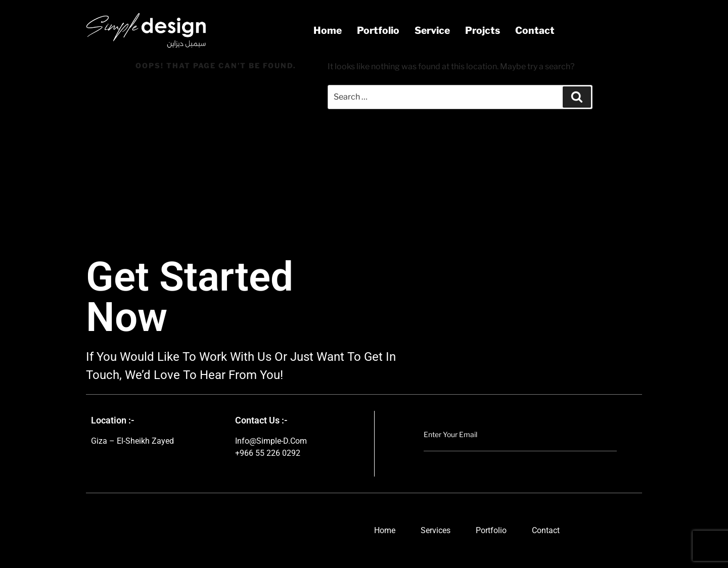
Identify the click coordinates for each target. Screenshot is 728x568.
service (432, 30)
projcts (483, 30)
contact (535, 30)
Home (328, 30)
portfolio (378, 30)
